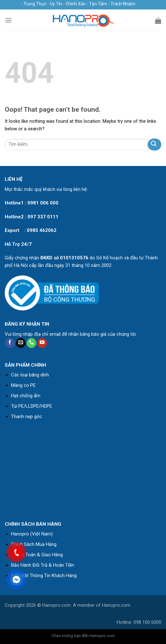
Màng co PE (23, 385)
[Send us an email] (21, 343)
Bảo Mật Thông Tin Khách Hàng (44, 576)
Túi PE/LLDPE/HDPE (32, 406)
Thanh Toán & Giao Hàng (37, 555)
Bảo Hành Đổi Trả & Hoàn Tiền (43, 565)
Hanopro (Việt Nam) (32, 534)
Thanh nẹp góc (27, 417)
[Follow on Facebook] (10, 343)
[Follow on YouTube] (42, 343)
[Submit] (154, 144)
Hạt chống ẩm (26, 396)
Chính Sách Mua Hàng (34, 544)
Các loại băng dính (30, 375)
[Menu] (8, 20)
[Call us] (31, 343)
